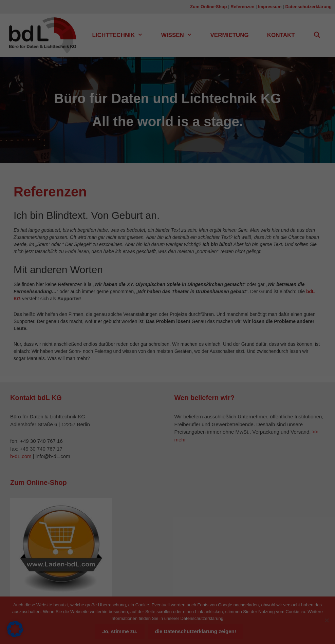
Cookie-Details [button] (139, 206)
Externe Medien (197, 60)
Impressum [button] (199, 206)
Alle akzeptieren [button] (106, 150)
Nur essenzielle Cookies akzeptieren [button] (167, 170)
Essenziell (191, 26)
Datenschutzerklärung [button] (170, 206)
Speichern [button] (229, 150)
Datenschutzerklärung (74, 121)
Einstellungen (96, 128)
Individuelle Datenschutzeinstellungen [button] (167, 190)
